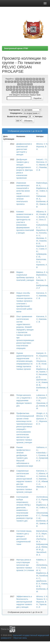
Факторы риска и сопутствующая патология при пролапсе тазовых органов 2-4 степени (25, 565)
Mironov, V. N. (42, 144)
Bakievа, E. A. (42, 272)
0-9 (17, 79)
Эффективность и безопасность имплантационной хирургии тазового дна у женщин (24, 602)
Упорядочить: (16, 113)
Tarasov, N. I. (42, 599)
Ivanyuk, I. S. (42, 159)
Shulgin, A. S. (42, 413)
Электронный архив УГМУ (16, 48)
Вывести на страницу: (17, 116)
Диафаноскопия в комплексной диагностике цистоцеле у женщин (24, 149)
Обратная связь (20, 638)
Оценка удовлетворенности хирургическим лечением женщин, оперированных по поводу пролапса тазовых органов (25, 361)
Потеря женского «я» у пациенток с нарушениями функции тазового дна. (24, 400)
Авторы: (39, 116)
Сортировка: (15, 110)
